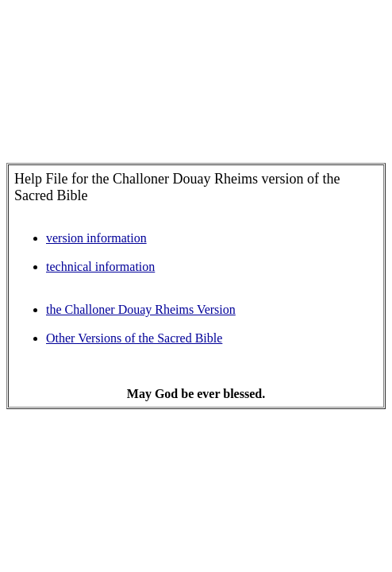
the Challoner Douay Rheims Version (141, 309)
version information (96, 238)
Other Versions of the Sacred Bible (134, 338)
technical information (100, 267)
